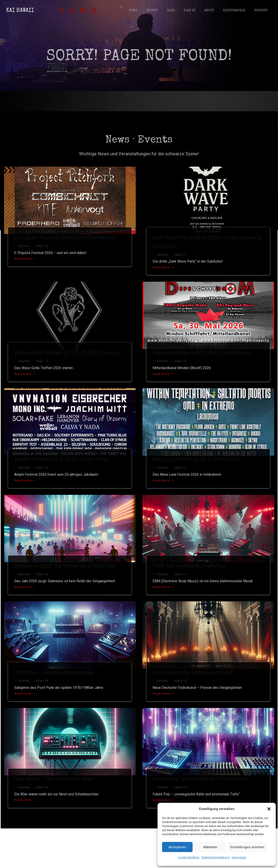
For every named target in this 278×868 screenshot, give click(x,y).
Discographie (234, 11)
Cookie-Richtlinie (189, 857)
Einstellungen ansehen (247, 847)
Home (132, 11)
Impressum (239, 857)
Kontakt (260, 11)
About (208, 11)
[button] (269, 809)
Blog (170, 11)
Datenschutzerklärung (216, 857)
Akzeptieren (177, 847)
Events (151, 11)
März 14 (43, 587)
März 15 (43, 254)
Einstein (25, 254)
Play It (189, 11)
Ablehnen (210, 847)
